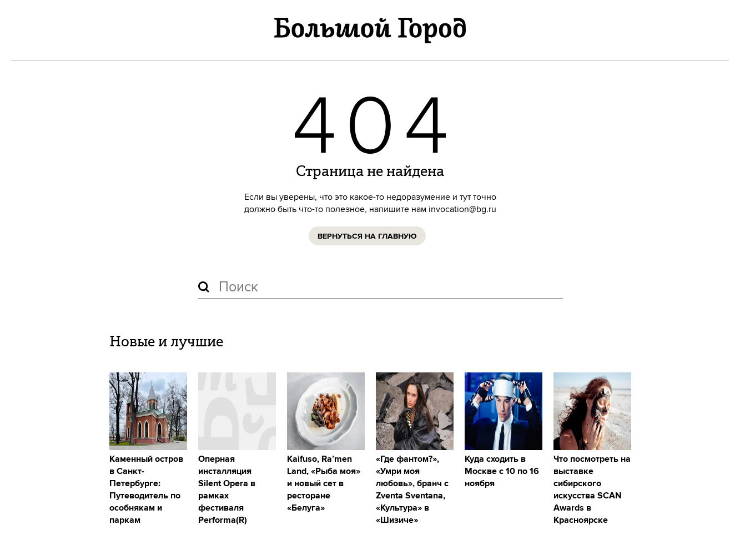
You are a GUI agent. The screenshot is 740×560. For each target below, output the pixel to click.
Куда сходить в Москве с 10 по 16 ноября (502, 471)
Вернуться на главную (367, 236)
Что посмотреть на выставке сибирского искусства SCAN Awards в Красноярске (592, 490)
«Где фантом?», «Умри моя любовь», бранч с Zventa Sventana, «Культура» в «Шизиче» (412, 490)
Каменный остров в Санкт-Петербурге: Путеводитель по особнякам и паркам (146, 490)
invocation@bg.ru (462, 209)
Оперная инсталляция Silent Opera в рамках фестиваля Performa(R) (227, 490)
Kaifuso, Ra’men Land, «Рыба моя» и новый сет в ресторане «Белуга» (324, 484)
